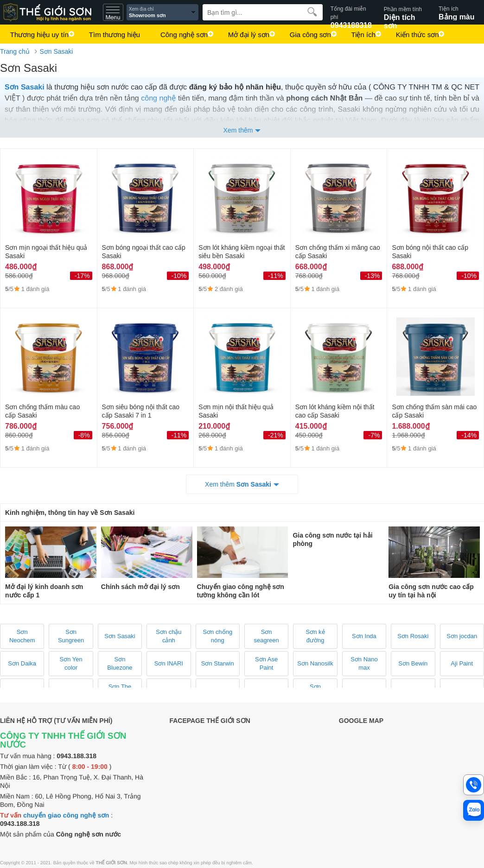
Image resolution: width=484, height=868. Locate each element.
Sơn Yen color (71, 663)
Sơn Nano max (364, 663)
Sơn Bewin (413, 663)
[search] (312, 12)
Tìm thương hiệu (114, 36)
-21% (276, 435)
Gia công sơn (308, 36)
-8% (84, 435)
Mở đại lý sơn (246, 36)
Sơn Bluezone (120, 663)
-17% (82, 276)
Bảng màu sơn (461, 13)
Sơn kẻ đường (315, 636)
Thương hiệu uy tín (39, 36)
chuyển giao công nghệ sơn (66, 815)
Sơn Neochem (22, 636)
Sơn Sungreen (71, 636)
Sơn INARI (169, 663)
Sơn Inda (364, 636)
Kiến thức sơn (414, 36)
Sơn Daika (22, 663)
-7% (374, 435)
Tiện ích (360, 36)
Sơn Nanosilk (315, 663)
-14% (469, 435)
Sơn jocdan (462, 636)
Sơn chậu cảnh (169, 636)
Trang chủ (15, 51)
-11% (276, 276)
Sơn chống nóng (217, 636)
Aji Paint (462, 663)
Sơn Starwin (218, 663)
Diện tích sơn (404, 13)
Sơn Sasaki (56, 51)
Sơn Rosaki (413, 636)
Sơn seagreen (267, 636)
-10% (179, 276)
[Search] (263, 12)
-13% (373, 276)
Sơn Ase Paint (266, 663)
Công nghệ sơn (183, 36)
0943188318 (351, 13)
